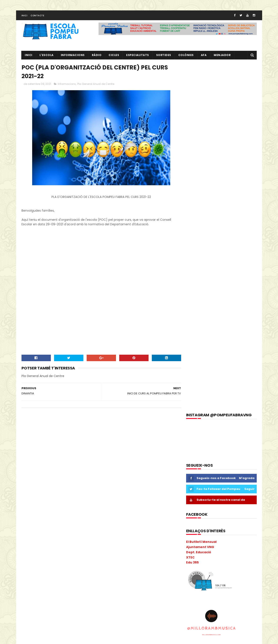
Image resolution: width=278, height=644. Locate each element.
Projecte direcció (68, 594)
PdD (83, 564)
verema (88, 625)
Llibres (59, 533)
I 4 (25, 518)
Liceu (46, 533)
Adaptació (31, 442)
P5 (43, 564)
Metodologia (47, 549)
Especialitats (138, 55)
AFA (204, 55)
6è (67, 435)
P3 (25, 564)
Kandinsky (30, 533)
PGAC (27, 571)
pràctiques (56, 587)
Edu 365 (192, 214)
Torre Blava (31, 625)
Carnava (81, 457)
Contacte (37, 16)
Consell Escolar (71, 480)
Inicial (72, 526)
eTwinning (79, 503)
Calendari (63, 457)
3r (41, 435)
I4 (51, 518)
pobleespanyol (34, 587)
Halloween (84, 511)
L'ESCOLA (47, 55)
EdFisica (60, 488)
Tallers (72, 617)
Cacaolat (45, 457)
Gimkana (47, 511)
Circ (46, 473)
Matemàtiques (34, 541)
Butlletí (29, 457)
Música (28, 556)
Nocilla (70, 556)
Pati (72, 564)
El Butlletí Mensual (201, 194)
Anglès (66, 442)
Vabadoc (72, 625)
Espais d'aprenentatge (39, 503)
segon (59, 609)
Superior (46, 617)
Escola (60, 495)
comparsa (49, 480)
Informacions (73, 55)
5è (58, 435)
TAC (59, 617)
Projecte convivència (38, 594)
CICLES (114, 55)
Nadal (42, 556)
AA (76, 435)
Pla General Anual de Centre (96, 85)
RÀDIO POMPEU (216, 473)
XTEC (190, 209)
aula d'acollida (33, 450)
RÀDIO (97, 55)
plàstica (72, 579)
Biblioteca (77, 450)
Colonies (76, 473)
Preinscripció (77, 587)
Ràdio (83, 602)
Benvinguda (56, 450)
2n (32, 435)
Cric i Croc (43, 488)
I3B (42, 518)
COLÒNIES (30, 480)
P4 (34, 564)
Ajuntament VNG (200, 199)
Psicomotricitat (64, 602)
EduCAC (76, 488)
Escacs (46, 495)
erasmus (30, 495)
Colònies (186, 55)
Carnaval (30, 465)
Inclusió (70, 518)
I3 (33, 518)
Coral (27, 488)
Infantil (86, 518)
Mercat (28, 549)
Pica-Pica (43, 571)
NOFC (84, 556)
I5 (59, 518)
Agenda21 (49, 442)
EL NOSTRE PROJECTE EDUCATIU (228, 433)
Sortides (164, 55)
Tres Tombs (52, 625)
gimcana (30, 511)
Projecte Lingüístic (36, 602)
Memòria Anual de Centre (66, 541)
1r (25, 435)
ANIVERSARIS (84, 442)
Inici (25, 16)
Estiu (63, 503)
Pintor (58, 571)
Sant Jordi (43, 609)
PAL (62, 564)
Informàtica (55, 526)
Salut (27, 609)
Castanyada (50, 465)
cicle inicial (71, 465)
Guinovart (65, 511)
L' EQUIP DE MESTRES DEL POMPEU (229, 453)
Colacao (59, 473)
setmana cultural (80, 609)
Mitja (64, 549)
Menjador (222, 55)
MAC (71, 533)
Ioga (84, 526)
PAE (52, 564)
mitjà (76, 549)
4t (49, 435)
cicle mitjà (31, 473)
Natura (56, 556)
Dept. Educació (199, 204)
